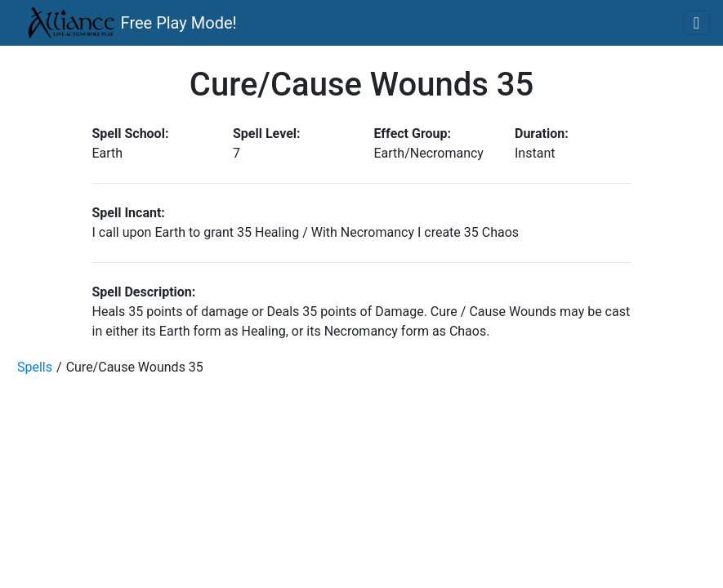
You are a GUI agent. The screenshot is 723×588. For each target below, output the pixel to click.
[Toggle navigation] (696, 23)
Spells (35, 367)
